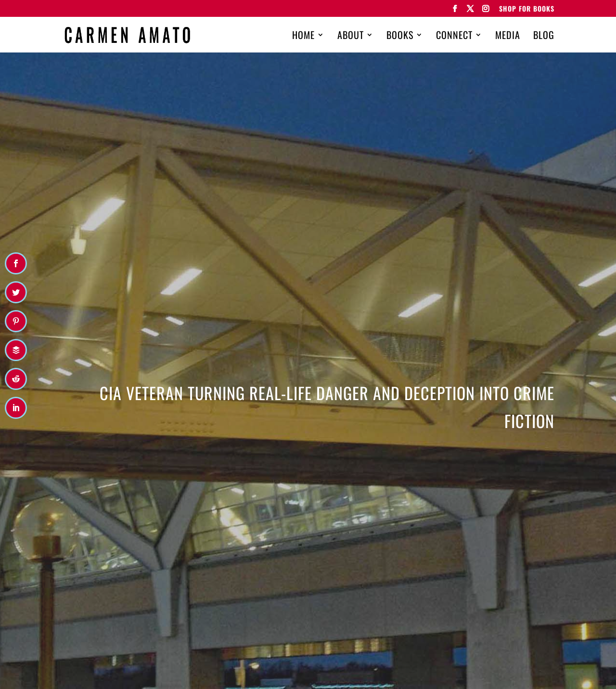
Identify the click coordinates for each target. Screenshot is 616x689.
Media (508, 37)
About (351, 37)
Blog (544, 37)
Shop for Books (527, 9)
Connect (454, 37)
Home (303, 37)
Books (400, 37)
